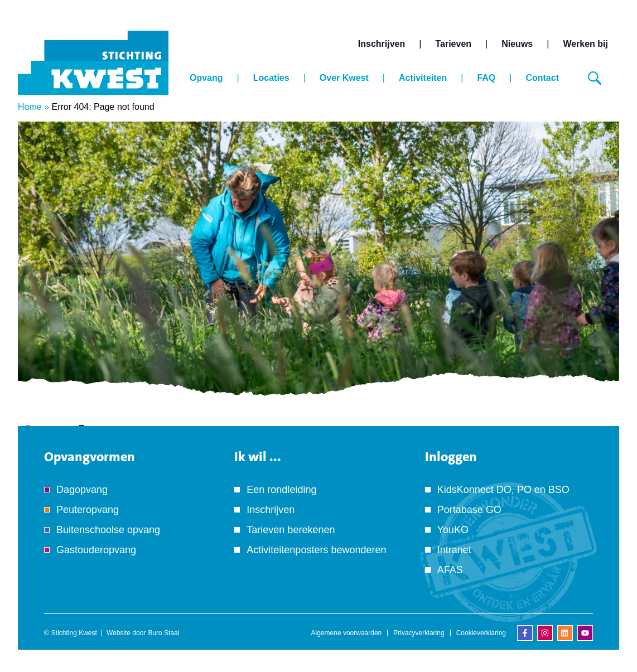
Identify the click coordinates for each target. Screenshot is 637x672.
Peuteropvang (88, 510)
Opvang (206, 78)
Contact (542, 78)
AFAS (450, 570)
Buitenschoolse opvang (108, 530)
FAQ (486, 78)
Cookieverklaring (481, 633)
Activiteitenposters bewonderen (316, 550)
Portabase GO (469, 510)
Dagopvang (82, 490)
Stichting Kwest (74, 633)
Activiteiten (423, 78)
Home (30, 107)
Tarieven (453, 44)
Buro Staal (163, 633)
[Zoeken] (595, 78)
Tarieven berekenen (291, 530)
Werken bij (585, 44)
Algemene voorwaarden (347, 633)
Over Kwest (344, 78)
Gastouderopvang (96, 550)
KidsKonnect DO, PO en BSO (503, 490)
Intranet (454, 550)
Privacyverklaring (419, 633)
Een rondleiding (281, 490)
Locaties (271, 78)
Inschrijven (382, 44)
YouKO (453, 530)
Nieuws (517, 44)
